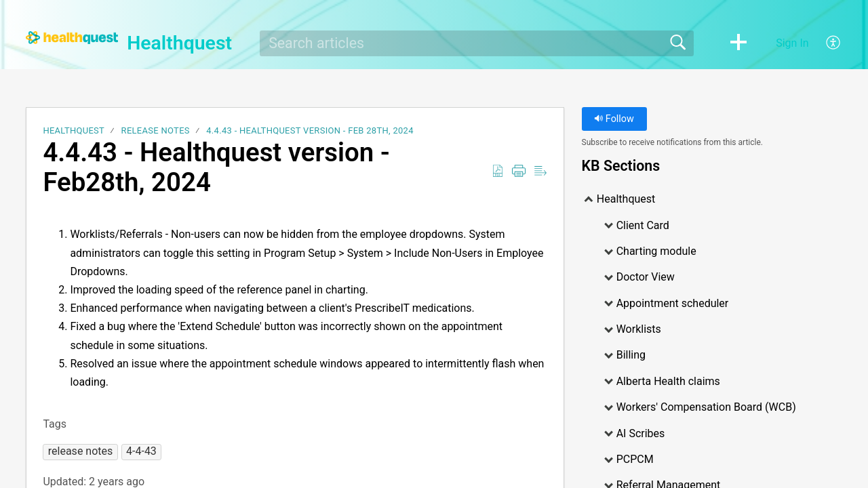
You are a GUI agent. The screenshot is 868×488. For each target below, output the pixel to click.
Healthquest (74, 130)
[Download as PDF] (498, 171)
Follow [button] (614, 119)
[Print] (519, 171)
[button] (738, 43)
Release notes (156, 130)
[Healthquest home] (72, 38)
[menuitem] (826, 43)
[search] (477, 43)
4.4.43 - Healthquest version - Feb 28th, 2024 (310, 130)
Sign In (792, 43)
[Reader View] (540, 171)
